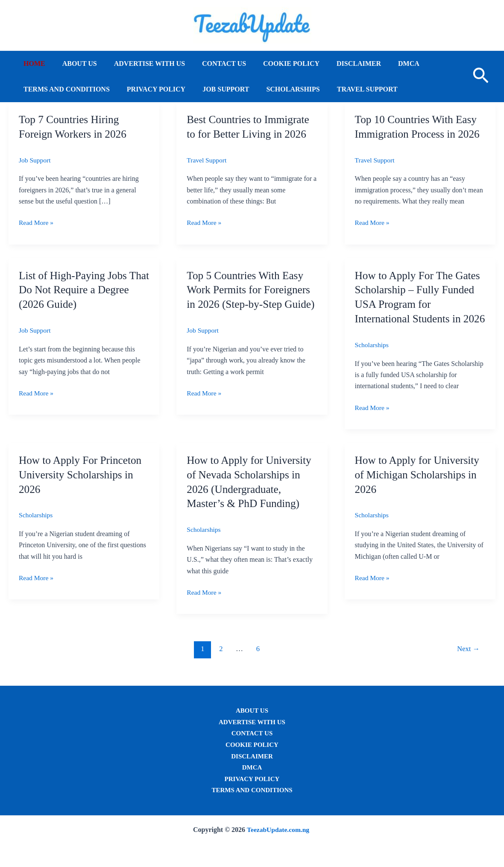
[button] (481, 77)
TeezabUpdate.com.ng (278, 830)
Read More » (37, 223)
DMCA (387, 63)
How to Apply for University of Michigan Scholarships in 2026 (419, 489)
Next (468, 663)
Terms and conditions (65, 89)
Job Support (217, 89)
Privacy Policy (151, 89)
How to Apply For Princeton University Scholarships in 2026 (82, 489)
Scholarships (281, 89)
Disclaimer (340, 63)
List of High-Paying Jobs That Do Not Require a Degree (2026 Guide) (75, 290)
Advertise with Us (141, 63)
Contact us (212, 63)
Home (33, 63)
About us (75, 63)
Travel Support (352, 89)
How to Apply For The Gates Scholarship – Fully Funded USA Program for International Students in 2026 (419, 304)
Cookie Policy (276, 63)
